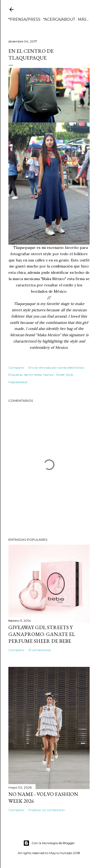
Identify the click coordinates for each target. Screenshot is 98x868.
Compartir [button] (16, 368)
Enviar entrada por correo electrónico (56, 368)
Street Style (64, 375)
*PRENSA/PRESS (24, 19)
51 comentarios (40, 650)
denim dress (33, 375)
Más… (83, 19)
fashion (49, 375)
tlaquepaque (18, 382)
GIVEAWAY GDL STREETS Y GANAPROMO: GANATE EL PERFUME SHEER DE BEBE (42, 634)
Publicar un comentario (47, 810)
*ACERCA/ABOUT (59, 19)
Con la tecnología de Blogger (49, 843)
